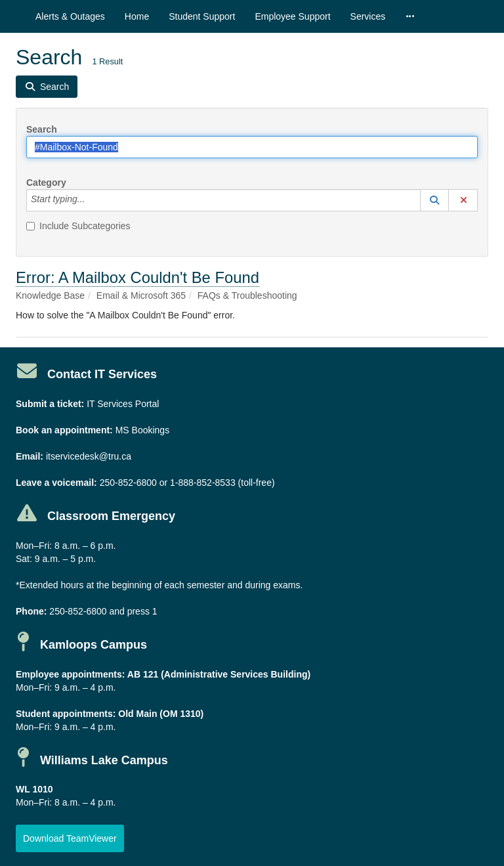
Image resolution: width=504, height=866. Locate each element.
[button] (434, 200)
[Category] (92, 200)
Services (368, 16)
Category (46, 183)
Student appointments (64, 714)
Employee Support (292, 16)
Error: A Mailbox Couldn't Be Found (137, 277)
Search (42, 129)
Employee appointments (69, 674)
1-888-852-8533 (203, 483)
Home (137, 16)
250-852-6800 (128, 483)
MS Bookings (142, 430)
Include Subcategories (78, 226)
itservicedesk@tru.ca (89, 456)
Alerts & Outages (70, 16)
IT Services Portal (123, 404)
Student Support (202, 16)
